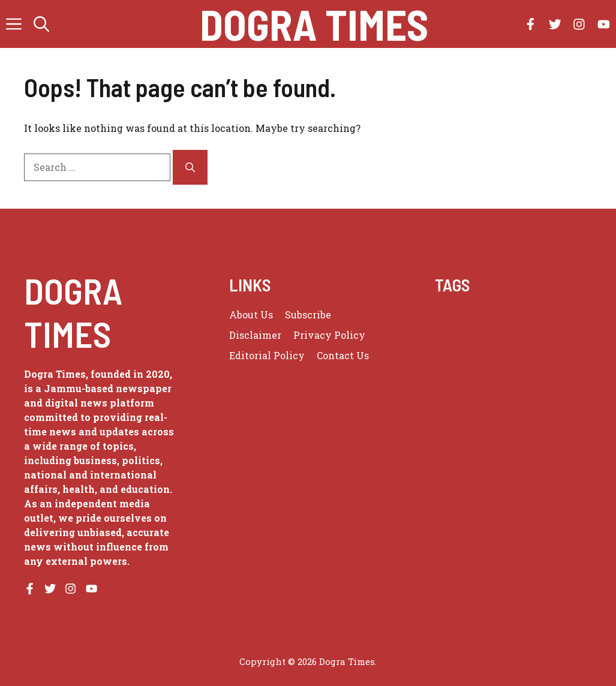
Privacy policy (329, 335)
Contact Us (343, 355)
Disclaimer (255, 335)
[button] (41, 24)
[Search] (190, 167)
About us (251, 315)
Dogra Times (314, 24)
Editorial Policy (267, 355)
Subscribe (308, 315)
